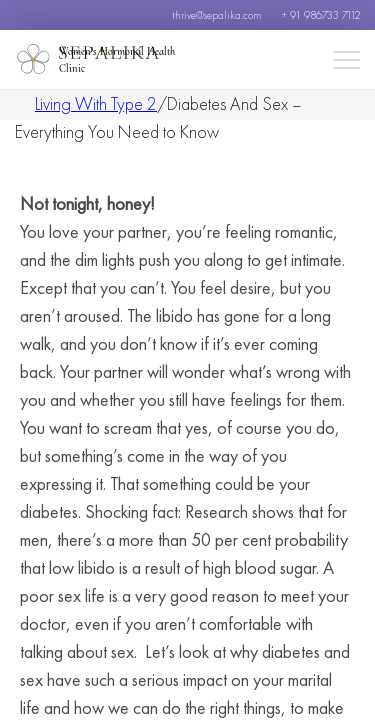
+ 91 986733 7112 (321, 15)
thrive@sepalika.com (217, 15)
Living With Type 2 (96, 103)
